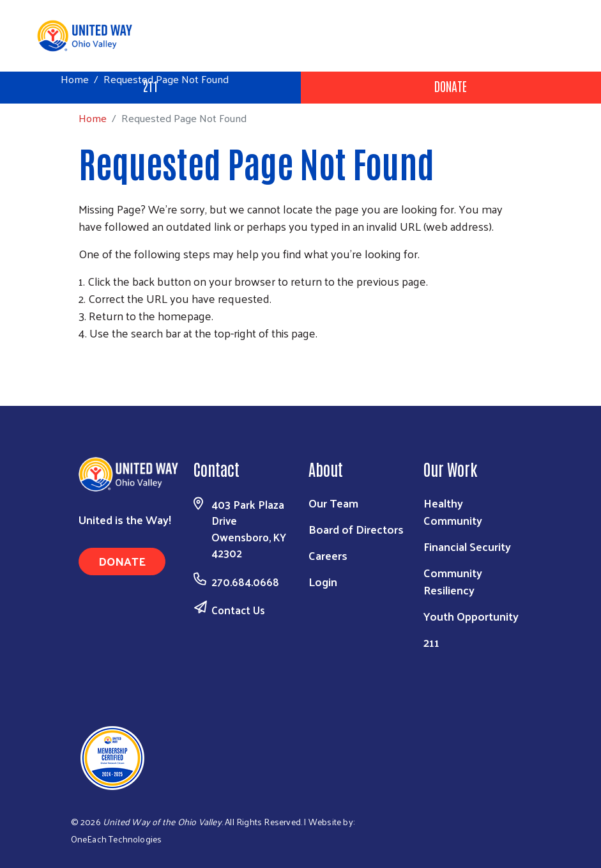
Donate (451, 86)
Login (323, 581)
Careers (328, 555)
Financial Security (467, 546)
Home (75, 79)
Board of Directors (356, 529)
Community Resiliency (453, 581)
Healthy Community (453, 511)
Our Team (333, 503)
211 (431, 642)
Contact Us (238, 610)
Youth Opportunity (471, 616)
